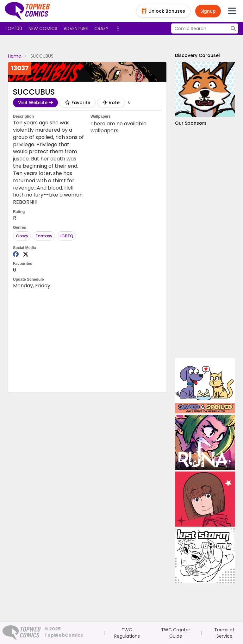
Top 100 (13, 28)
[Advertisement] (205, 242)
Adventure (76, 28)
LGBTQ (66, 236)
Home (15, 56)
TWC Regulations (127, 633)
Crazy (101, 28)
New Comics (43, 28)
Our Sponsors (191, 123)
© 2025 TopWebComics (64, 632)
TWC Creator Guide (176, 633)
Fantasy (44, 236)
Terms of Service (224, 633)
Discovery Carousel (197, 55)
